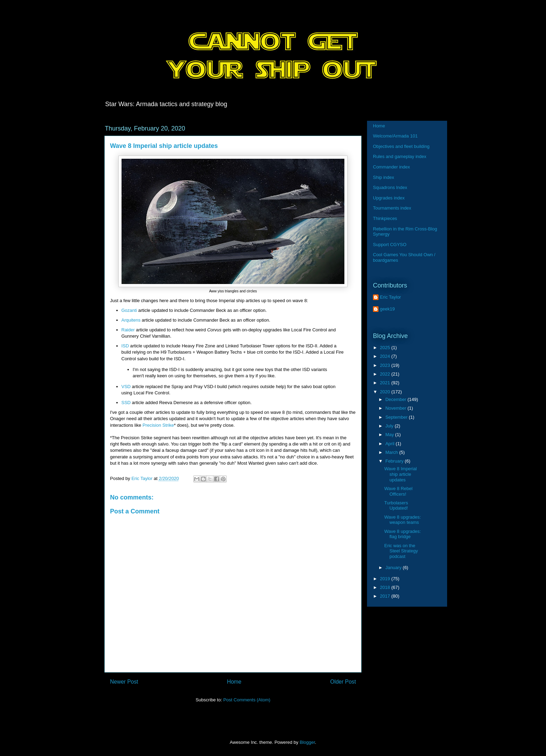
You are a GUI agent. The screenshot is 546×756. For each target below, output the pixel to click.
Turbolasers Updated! (396, 506)
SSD (126, 403)
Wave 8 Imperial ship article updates (400, 474)
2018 (386, 587)
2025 (386, 348)
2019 (386, 579)
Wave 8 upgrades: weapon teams (402, 520)
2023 (386, 365)
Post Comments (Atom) (247, 700)
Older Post (343, 682)
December (397, 399)
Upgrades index (389, 198)
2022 (386, 374)
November (397, 408)
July (390, 426)
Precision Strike (158, 425)
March (392, 452)
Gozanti (129, 310)
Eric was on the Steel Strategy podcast (401, 551)
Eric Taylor (390, 297)
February (395, 461)
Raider (128, 330)
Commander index (391, 167)
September (397, 417)
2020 (386, 392)
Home (234, 682)
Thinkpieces (385, 218)
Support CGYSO (390, 245)
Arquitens (131, 320)
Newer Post (124, 682)
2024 (386, 356)
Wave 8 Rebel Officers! (398, 491)
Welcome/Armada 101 (395, 136)
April (391, 444)
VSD (126, 387)
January (394, 568)
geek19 (387, 309)
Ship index (384, 177)
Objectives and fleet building (401, 146)
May (390, 435)
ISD (125, 346)
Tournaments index (392, 208)
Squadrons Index (390, 187)
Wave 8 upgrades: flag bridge (402, 534)
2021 (386, 383)
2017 (386, 596)
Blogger (307, 742)
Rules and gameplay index (400, 156)
